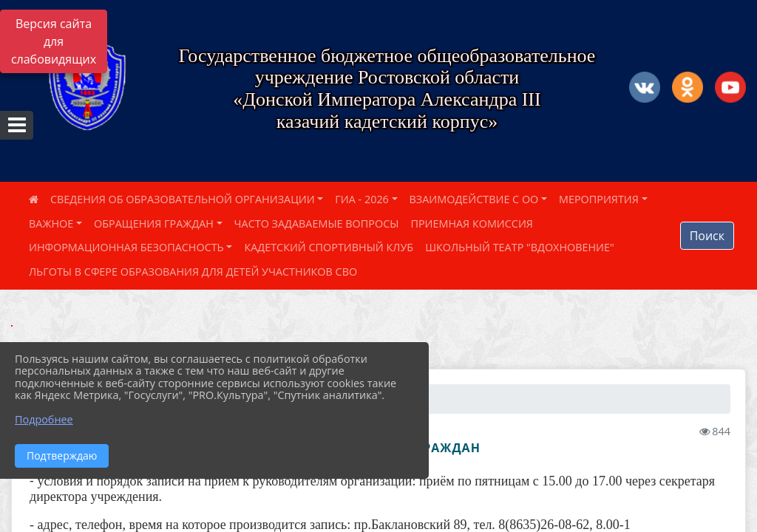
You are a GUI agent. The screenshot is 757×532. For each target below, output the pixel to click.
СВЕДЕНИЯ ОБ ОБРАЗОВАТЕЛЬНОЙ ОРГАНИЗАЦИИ (183, 199)
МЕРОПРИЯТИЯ (599, 199)
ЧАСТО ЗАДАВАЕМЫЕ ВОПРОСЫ (317, 224)
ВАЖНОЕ (51, 224)
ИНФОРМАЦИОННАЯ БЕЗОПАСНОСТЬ (126, 247)
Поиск (707, 236)
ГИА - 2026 (362, 199)
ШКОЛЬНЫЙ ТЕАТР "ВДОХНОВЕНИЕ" (520, 247)
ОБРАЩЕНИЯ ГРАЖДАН (154, 224)
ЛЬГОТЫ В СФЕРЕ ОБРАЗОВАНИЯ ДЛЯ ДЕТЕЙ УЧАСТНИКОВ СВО (193, 272)
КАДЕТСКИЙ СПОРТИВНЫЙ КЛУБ (329, 247)
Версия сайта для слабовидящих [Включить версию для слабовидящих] (54, 41)
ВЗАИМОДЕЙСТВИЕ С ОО (474, 199)
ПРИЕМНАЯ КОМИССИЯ (472, 224)
